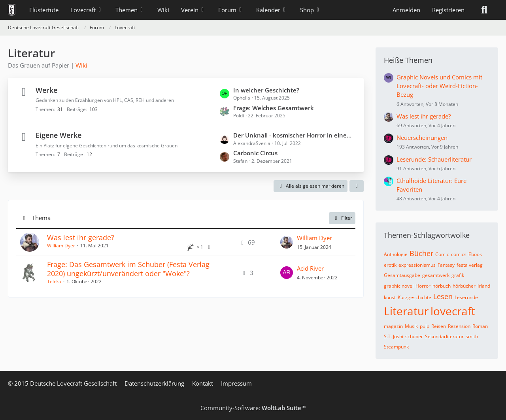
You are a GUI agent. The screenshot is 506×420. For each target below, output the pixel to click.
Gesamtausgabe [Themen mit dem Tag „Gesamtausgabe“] (402, 275)
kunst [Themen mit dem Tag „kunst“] (390, 297)
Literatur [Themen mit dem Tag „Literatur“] (406, 311)
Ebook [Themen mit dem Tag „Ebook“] (475, 254)
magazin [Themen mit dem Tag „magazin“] (393, 326)
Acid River (310, 268)
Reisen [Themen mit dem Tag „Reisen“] (439, 326)
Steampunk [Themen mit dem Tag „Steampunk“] (396, 347)
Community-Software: (253, 408)
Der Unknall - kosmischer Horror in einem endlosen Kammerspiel (295, 135)
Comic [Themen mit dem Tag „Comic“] (442, 254)
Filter (342, 218)
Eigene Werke (59, 135)
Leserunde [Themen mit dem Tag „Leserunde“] (466, 297)
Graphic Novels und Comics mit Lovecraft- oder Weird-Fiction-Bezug (439, 86)
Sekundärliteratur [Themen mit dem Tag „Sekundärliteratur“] (444, 336)
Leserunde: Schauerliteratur (434, 159)
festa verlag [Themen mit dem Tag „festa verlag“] (470, 265)
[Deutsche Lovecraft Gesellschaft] (12, 10)
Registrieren (448, 10)
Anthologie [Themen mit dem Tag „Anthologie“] (396, 254)
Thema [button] (41, 218)
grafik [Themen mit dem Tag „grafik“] (458, 275)
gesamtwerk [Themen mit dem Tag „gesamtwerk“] (436, 275)
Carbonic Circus (255, 153)
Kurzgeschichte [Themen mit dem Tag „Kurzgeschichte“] (414, 297)
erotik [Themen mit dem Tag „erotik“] (390, 265)
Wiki (81, 65)
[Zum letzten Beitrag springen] (287, 242)
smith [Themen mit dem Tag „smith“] (472, 336)
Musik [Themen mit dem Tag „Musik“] (411, 326)
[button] (357, 186)
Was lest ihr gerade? (81, 237)
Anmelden (406, 10)
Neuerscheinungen (422, 137)
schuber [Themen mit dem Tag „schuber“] (414, 336)
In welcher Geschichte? (266, 90)
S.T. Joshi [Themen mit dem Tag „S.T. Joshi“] (394, 336)
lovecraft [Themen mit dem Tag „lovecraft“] (453, 311)
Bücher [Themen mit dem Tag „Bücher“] (421, 253)
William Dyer (61, 246)
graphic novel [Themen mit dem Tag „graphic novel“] (399, 286)
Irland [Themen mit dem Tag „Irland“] (484, 286)
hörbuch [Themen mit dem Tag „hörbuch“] (442, 286)
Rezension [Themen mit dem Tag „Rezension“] (459, 326)
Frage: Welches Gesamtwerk (274, 108)
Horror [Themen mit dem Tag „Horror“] (423, 286)
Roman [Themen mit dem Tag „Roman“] (480, 326)
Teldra (54, 282)
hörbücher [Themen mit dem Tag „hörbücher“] (464, 286)
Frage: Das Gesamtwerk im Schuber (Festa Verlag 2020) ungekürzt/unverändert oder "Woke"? (128, 269)
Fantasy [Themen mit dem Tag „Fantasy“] (446, 265)
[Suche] (484, 10)
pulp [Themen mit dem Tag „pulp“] (425, 326)
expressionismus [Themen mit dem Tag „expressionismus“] (417, 265)
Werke (46, 90)
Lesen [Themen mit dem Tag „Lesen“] (443, 296)
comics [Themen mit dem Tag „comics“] (459, 254)
